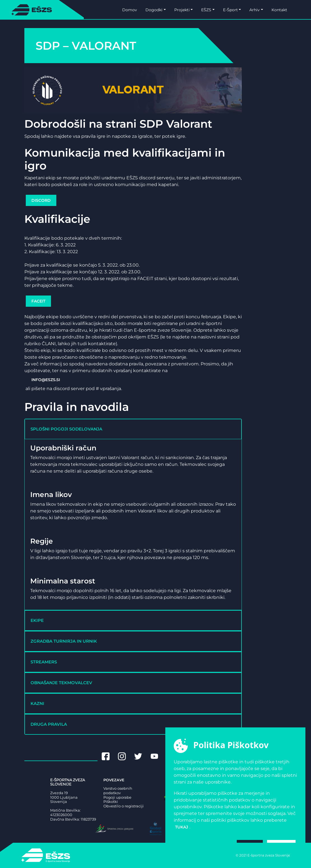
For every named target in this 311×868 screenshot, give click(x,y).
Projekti (182, 10)
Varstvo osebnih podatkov (118, 791)
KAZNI (37, 703)
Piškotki (111, 802)
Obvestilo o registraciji (124, 806)
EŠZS (206, 10)
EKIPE (37, 620)
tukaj (182, 827)
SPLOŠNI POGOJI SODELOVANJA (66, 429)
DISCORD (41, 200)
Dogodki (154, 10)
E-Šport (230, 10)
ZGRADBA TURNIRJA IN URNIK (64, 641)
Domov (130, 10)
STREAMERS (44, 662)
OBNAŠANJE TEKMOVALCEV (61, 683)
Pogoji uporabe (117, 797)
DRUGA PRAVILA (49, 724)
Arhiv (255, 10)
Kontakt (279, 10)
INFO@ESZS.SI (46, 380)
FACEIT (38, 301)
